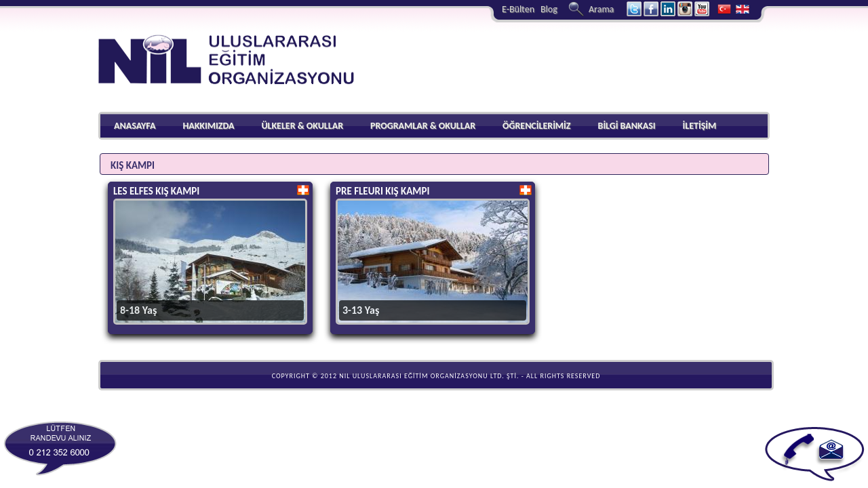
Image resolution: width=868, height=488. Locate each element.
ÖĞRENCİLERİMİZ (537, 126)
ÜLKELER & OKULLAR (302, 126)
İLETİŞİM (699, 126)
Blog (549, 9)
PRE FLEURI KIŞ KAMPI (382, 191)
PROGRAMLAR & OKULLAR (423, 126)
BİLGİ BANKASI (627, 126)
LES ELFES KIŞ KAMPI (156, 191)
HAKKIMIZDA (208, 126)
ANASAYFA (135, 126)
